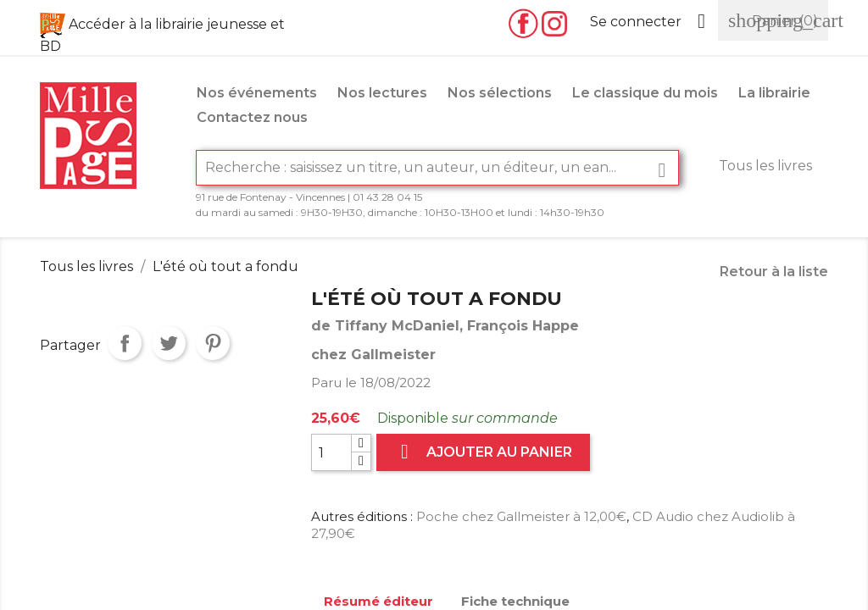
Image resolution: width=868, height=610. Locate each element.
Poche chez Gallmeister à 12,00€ (521, 516)
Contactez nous (252, 117)
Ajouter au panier (483, 452)
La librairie (774, 93)
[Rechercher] (437, 168)
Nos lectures (382, 93)
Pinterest (213, 343)
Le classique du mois (645, 93)
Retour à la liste (774, 272)
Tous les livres (765, 166)
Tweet (169, 343)
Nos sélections (500, 93)
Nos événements (257, 93)
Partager (125, 343)
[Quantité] (331, 452)
